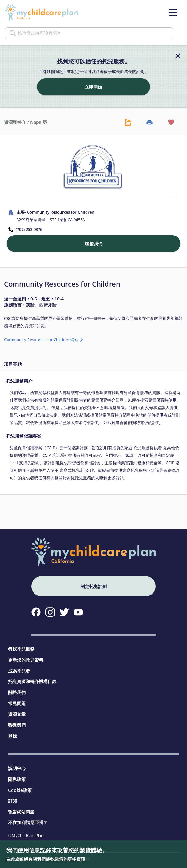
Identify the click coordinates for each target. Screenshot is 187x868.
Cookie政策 (20, 790)
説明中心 (17, 768)
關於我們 (17, 692)
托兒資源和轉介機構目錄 (32, 681)
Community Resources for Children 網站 (42, 340)
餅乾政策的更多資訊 (65, 859)
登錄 (13, 736)
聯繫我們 (17, 725)
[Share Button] (128, 122)
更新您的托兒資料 (26, 660)
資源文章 (17, 714)
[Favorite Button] (171, 122)
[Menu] (173, 13)
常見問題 (17, 703)
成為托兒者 (19, 671)
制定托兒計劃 (94, 586)
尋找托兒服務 (21, 649)
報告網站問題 (21, 812)
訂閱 (13, 801)
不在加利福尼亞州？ (28, 822)
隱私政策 (17, 779)
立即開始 (93, 87)
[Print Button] (149, 122)
